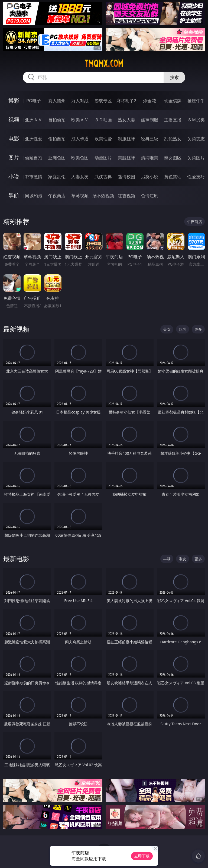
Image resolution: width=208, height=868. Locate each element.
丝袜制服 (149, 120)
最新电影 (16, 559)
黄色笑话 (173, 177)
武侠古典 (103, 177)
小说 (14, 177)
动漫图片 (103, 158)
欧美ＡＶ (80, 120)
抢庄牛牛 (196, 101)
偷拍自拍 (57, 139)
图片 (14, 158)
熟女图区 (173, 158)
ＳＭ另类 (196, 120)
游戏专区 (103, 101)
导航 (14, 195)
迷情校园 (126, 177)
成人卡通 (80, 139)
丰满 (167, 559)
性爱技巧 (196, 177)
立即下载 (142, 856)
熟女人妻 (126, 120)
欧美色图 (80, 158)
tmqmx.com (104, 63)
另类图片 (196, 158)
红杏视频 (126, 196)
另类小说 (149, 177)
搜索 (174, 77)
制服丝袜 (126, 139)
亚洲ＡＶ (34, 120)
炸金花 (149, 101)
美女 (167, 329)
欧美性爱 (103, 139)
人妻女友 (80, 177)
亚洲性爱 (34, 139)
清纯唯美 (149, 158)
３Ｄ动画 (103, 120)
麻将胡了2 (126, 101)
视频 (14, 120)
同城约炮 (34, 196)
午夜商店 (57, 196)
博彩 (14, 101)
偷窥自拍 (34, 158)
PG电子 (33, 101)
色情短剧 (149, 196)
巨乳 (183, 329)
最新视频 (16, 329)
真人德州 (57, 101)
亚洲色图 (57, 158)
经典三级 (149, 139)
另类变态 (196, 139)
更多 (198, 329)
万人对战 (80, 101)
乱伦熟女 (173, 139)
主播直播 (173, 120)
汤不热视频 (103, 196)
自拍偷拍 (57, 120)
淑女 (183, 559)
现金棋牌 (173, 101)
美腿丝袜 (126, 158)
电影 (14, 139)
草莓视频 (80, 196)
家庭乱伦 (57, 177)
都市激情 (34, 177)
